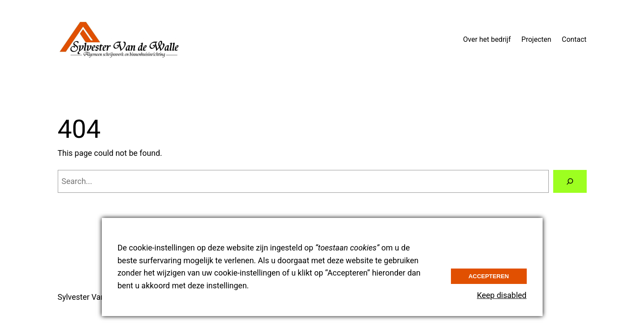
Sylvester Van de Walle (97, 297)
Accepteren (489, 276)
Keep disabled (502, 295)
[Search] (570, 181)
